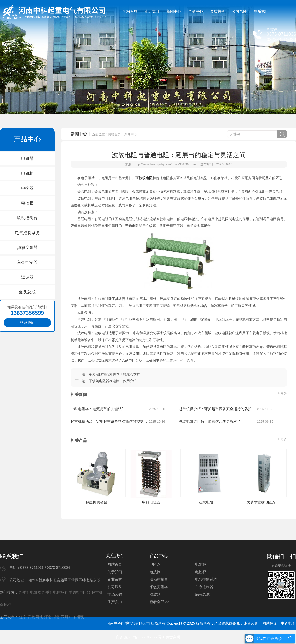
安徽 (31, 617)
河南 (48, 617)
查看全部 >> (159, 602)
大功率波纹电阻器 (261, 502)
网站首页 (130, 11)
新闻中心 (174, 11)
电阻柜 (27, 173)
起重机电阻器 (31, 592)
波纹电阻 (206, 502)
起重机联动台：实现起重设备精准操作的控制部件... (118, 422)
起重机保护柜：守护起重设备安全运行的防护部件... (226, 409)
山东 (73, 617)
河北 (39, 617)
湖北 (56, 617)
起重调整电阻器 (78, 592)
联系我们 (261, 11)
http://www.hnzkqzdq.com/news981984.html (166, 164)
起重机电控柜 (54, 592)
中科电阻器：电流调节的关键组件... (118, 409)
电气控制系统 (27, 233)
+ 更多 (282, 393)
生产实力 (115, 602)
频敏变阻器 (27, 248)
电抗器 (27, 188)
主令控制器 (27, 262)
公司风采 (239, 11)
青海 (81, 617)
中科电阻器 (151, 502)
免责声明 (173, 637)
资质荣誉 (217, 11)
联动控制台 (27, 218)
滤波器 (27, 277)
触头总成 (27, 292)
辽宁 (23, 617)
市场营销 (115, 594)
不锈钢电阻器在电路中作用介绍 (113, 381)
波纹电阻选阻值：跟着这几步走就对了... (226, 422)
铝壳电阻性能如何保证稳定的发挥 (114, 374)
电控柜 (27, 203)
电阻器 (27, 159)
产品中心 (196, 11)
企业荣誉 (115, 579)
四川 (64, 617)
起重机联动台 (96, 502)
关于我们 (115, 572)
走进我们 (152, 11)
